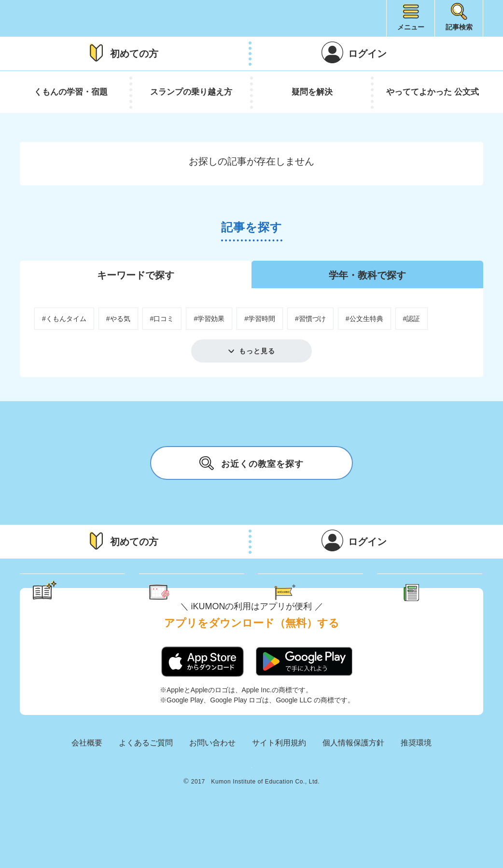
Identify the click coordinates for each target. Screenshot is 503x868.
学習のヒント (82, 593)
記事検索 (459, 27)
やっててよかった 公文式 (433, 92)
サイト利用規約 (279, 781)
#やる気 (118, 319)
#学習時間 (260, 319)
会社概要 (87, 781)
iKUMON (66, 18)
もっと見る (257, 351)
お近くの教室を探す (251, 463)
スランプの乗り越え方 (191, 92)
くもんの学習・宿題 (71, 92)
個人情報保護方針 (353, 781)
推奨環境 (416, 781)
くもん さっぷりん (205, 593)
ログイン (367, 54)
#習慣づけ (310, 319)
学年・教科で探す (367, 275)
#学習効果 (209, 319)
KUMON (251, 812)
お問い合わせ (212, 781)
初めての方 (134, 54)
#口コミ (162, 319)
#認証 (412, 319)
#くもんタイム (64, 319)
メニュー (411, 27)
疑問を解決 (312, 92)
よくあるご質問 (146, 781)
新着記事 (441, 593)
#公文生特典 (364, 319)
